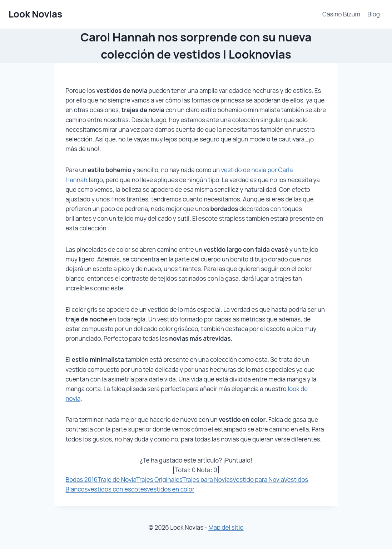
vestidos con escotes (117, 489)
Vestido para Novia (258, 480)
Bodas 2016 (82, 480)
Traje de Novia (117, 480)
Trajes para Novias (207, 480)
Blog (374, 14)
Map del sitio (226, 527)
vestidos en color (171, 489)
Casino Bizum (341, 14)
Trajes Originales (159, 480)
